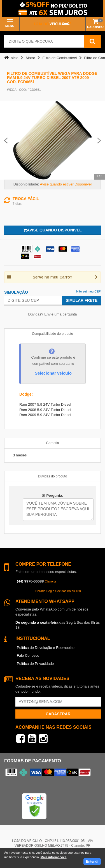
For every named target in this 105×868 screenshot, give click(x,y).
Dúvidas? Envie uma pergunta (52, 314)
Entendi (92, 862)
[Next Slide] (99, 140)
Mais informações (54, 857)
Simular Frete (81, 300)
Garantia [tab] (52, 443)
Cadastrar (58, 714)
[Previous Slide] (6, 140)
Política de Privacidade (35, 664)
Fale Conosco (28, 655)
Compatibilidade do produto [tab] (53, 334)
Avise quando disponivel (53, 230)
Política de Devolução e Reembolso (46, 648)
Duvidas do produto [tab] (52, 476)
